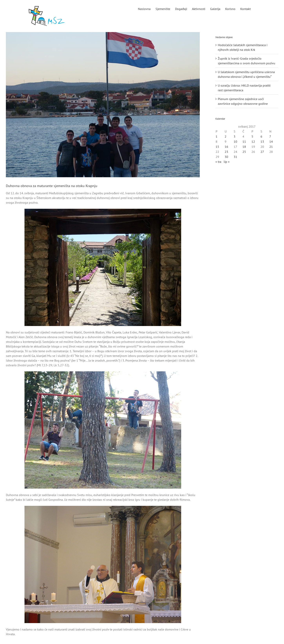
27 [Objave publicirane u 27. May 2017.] (262, 152)
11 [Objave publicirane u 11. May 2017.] (244, 142)
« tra (218, 162)
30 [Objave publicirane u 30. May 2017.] (226, 157)
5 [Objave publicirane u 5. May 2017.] (252, 136)
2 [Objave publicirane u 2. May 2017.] (226, 136)
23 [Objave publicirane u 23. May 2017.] (226, 152)
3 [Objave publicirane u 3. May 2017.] (235, 136)
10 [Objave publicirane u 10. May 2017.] (235, 142)
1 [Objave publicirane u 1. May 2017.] (217, 136)
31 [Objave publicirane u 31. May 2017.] (235, 157)
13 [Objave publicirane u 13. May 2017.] (262, 142)
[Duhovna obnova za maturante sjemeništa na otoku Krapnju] (103, 105)
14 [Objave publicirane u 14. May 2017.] (271, 142)
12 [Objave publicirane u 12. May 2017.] (253, 142)
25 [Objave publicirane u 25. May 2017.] (244, 152)
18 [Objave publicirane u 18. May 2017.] (244, 147)
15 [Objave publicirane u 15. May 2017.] (217, 147)
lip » (227, 162)
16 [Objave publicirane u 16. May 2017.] (226, 147)
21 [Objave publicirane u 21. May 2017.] (271, 147)
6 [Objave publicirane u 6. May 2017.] (261, 136)
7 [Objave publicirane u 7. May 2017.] (270, 136)
